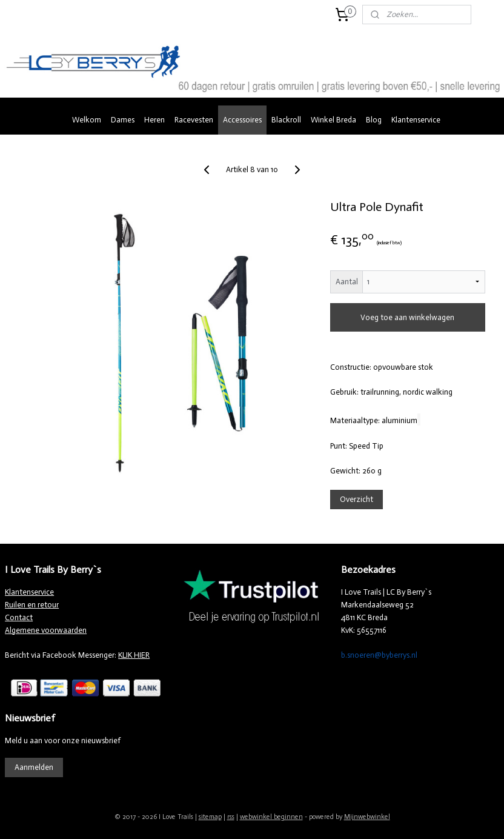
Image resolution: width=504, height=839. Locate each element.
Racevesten (194, 120)
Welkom (87, 120)
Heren (154, 120)
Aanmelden (34, 767)
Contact (19, 617)
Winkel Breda (333, 120)
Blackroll (286, 120)
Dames (123, 120)
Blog (374, 120)
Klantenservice (416, 120)
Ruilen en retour (32, 605)
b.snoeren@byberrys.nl (379, 655)
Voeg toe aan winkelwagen (407, 317)
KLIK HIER (134, 655)
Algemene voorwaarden (46, 630)
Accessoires (242, 120)
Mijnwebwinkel (367, 817)
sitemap (210, 817)
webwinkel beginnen (271, 817)
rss (231, 817)
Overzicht (356, 499)
